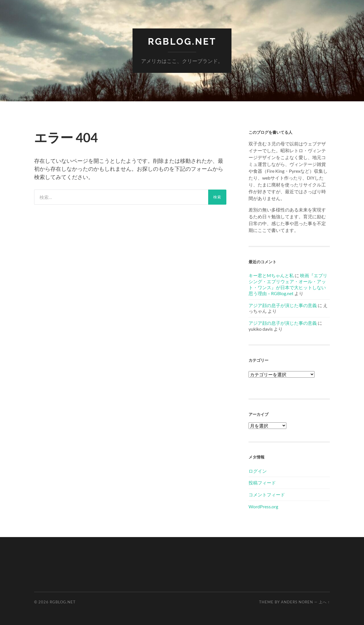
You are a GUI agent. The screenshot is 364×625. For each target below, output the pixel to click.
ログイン (258, 471)
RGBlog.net (182, 41)
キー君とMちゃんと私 (271, 275)
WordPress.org (263, 506)
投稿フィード (262, 483)
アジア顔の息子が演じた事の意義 (283, 305)
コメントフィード (267, 495)
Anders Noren (297, 602)
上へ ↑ (324, 602)
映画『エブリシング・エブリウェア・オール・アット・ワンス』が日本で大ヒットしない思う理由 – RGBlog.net (288, 284)
